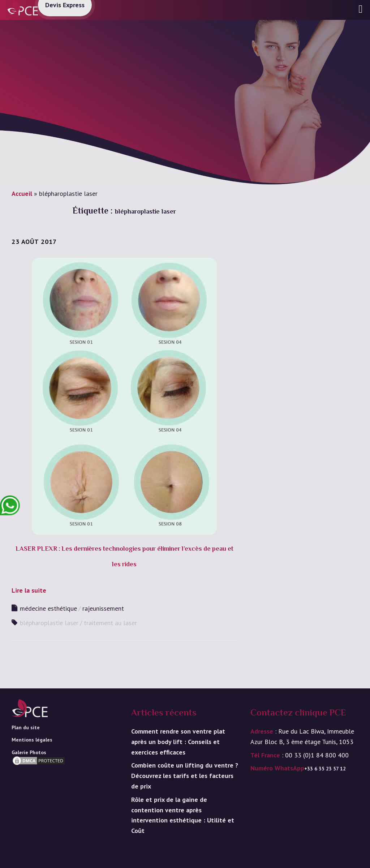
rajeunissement (103, 608)
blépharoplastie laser (49, 623)
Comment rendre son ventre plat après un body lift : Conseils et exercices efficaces (178, 742)
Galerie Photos (29, 752)
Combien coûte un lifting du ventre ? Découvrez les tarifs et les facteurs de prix (185, 776)
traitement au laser (110, 623)
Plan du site (26, 727)
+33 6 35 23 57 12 (325, 769)
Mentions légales (32, 740)
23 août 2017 (34, 242)
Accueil (22, 194)
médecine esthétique (48, 608)
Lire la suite (29, 590)
